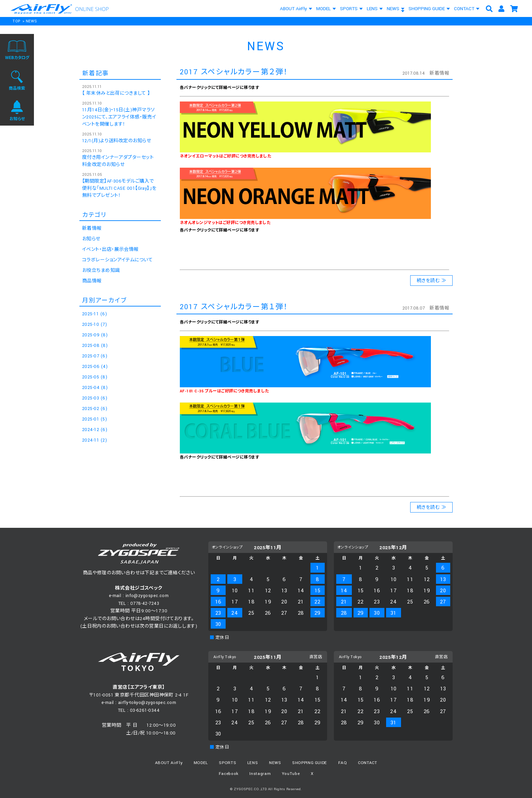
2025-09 (95, 335)
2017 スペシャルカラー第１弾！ (234, 307)
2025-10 (94, 324)
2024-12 (95, 430)
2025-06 (95, 367)
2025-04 (95, 388)
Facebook (229, 774)
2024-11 (94, 440)
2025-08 (95, 346)
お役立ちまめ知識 (101, 271)
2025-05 (95, 377)
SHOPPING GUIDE (427, 9)
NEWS (393, 9)
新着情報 (439, 73)
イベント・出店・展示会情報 (110, 249)
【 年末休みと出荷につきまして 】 (116, 93)
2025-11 (94, 314)
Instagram (260, 774)
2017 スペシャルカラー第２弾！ (234, 72)
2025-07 (95, 356)
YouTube (291, 774)
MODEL (324, 9)
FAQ (343, 763)
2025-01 (94, 419)
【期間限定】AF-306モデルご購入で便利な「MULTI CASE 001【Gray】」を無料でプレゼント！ (119, 188)
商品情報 (92, 281)
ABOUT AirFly (293, 9)
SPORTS (349, 9)
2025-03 (95, 398)
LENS (372, 9)
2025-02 (95, 409)
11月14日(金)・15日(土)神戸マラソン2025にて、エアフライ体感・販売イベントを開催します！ (119, 117)
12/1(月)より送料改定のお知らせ (117, 141)
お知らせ (91, 239)
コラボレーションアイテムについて (117, 260)
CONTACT (464, 9)
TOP (16, 21)
